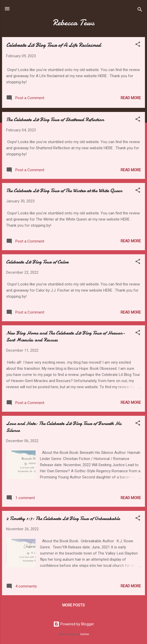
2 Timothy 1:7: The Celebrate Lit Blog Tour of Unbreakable (63, 518)
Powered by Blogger (74, 624)
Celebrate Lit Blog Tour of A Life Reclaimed (54, 45)
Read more (131, 98)
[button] (138, 45)
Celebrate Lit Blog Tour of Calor (37, 262)
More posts (73, 605)
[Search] (140, 10)
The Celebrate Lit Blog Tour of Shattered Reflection (55, 119)
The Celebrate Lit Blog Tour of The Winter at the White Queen (64, 191)
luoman (85, 634)
